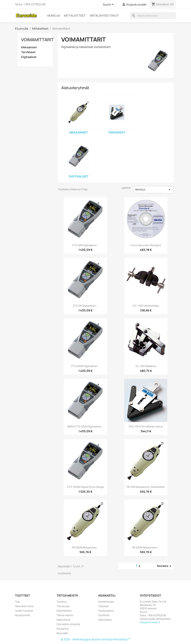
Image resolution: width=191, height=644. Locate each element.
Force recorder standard (146, 245)
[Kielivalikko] (109, 5)
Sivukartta (63, 629)
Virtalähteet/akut (104, 16)
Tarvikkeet (28, 52)
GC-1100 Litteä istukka (146, 306)
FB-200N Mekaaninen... (146, 547)
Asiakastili (107, 596)
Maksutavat (63, 620)
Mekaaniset (29, 47)
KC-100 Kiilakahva (146, 366)
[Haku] (153, 16)
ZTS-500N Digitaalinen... (85, 366)
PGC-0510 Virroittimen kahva (146, 426)
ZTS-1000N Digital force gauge (85, 487)
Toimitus (62, 602)
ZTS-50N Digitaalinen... (85, 245)
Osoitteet (104, 615)
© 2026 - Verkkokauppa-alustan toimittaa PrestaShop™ (95, 639)
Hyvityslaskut (106, 611)
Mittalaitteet (75, 16)
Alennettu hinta (24, 606)
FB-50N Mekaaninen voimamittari (146, 487)
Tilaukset (104, 606)
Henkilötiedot (106, 602)
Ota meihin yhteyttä (68, 624)
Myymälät (62, 633)
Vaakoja (54, 16)
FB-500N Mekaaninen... (85, 547)
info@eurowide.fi (150, 622)
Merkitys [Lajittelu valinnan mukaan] (153, 190)
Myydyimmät (23, 615)
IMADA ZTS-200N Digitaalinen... (85, 426)
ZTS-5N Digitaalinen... (85, 306)
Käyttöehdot (64, 611)
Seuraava (165, 566)
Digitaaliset (29, 57)
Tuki (17, 602)
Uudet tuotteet (24, 611)
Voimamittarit (37, 40)
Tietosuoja (63, 606)
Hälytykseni (105, 620)
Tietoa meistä (65, 615)
